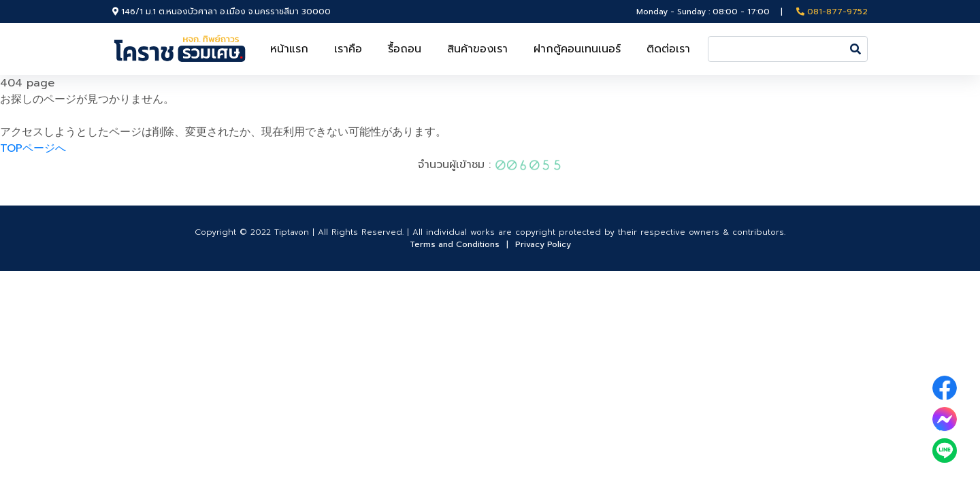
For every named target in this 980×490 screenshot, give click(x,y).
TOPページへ (33, 148)
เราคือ (348, 49)
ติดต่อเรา (668, 49)
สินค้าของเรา (477, 49)
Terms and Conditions (455, 244)
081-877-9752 (832, 12)
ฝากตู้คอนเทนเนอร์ (577, 49)
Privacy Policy (543, 244)
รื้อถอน (405, 49)
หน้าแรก (289, 49)
